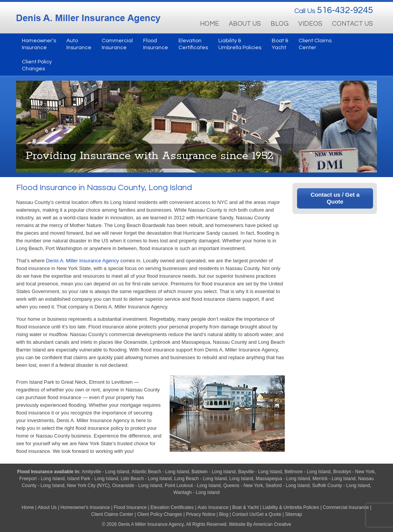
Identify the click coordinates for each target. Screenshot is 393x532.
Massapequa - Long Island (283, 479)
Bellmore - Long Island (307, 472)
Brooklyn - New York (354, 472)
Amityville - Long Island (105, 472)
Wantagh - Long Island (196, 492)
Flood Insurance (36, 472)
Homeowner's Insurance (86, 507)
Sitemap (294, 514)
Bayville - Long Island (260, 472)
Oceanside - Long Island (137, 486)
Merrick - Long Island (334, 479)
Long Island (241, 479)
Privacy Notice (201, 514)
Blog (224, 514)
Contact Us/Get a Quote (257, 514)
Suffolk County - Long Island (341, 486)
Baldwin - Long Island (214, 472)
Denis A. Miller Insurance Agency (83, 261)
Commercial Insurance (346, 507)
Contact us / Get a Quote (335, 198)
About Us (47, 507)
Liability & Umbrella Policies (291, 507)
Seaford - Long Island (288, 486)
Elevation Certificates (172, 507)
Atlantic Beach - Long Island (160, 472)
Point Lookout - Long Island (193, 486)
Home (28, 507)
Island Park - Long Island (93, 479)
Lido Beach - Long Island (146, 479)
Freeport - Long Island (42, 479)
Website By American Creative (260, 524)
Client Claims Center (112, 514)
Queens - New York (243, 486)
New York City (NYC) (88, 486)
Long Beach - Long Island (201, 479)
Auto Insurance (213, 507)
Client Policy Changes (159, 514)
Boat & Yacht (245, 507)
